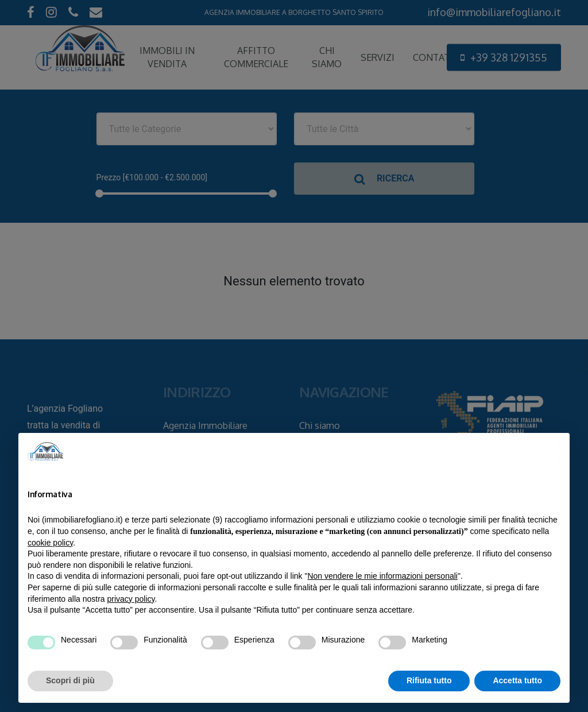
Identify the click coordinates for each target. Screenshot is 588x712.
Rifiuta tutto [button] (429, 680)
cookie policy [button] (50, 543)
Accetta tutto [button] (517, 680)
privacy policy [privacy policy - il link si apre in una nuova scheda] (131, 599)
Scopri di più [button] (70, 680)
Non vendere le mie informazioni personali (382, 576)
